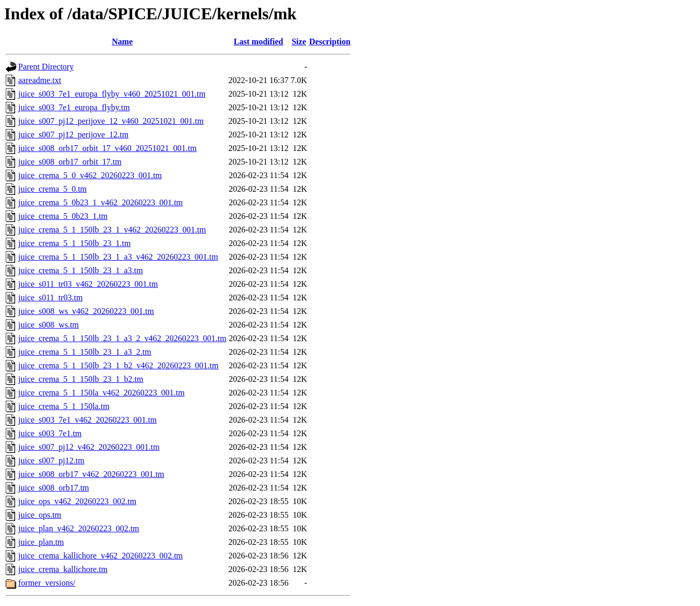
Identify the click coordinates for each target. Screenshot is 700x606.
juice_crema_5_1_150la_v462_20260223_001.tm (102, 393)
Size (299, 42)
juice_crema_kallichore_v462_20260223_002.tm (100, 556)
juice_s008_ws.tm (49, 325)
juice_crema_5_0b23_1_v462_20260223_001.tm (100, 202)
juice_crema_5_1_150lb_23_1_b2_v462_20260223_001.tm (118, 365)
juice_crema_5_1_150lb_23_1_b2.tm (81, 379)
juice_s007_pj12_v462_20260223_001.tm (89, 447)
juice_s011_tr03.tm (50, 298)
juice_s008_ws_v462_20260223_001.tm (86, 311)
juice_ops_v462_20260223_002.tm (77, 501)
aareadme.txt (40, 80)
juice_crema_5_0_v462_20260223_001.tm (90, 175)
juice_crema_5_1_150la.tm (64, 406)
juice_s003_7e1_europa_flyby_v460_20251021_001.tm (112, 94)
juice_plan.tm (41, 542)
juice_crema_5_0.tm (52, 189)
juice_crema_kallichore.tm (63, 569)
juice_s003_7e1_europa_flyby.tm (74, 107)
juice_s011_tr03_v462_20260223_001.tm (88, 284)
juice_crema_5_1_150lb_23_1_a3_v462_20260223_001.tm (118, 257)
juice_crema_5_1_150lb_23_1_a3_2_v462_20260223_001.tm (122, 338)
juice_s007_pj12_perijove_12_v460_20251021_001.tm (111, 121)
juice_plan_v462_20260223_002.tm (79, 528)
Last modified (259, 42)
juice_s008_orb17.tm (54, 488)
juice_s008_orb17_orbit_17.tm (70, 162)
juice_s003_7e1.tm (50, 433)
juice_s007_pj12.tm (51, 461)
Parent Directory (46, 67)
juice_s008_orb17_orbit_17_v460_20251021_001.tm (108, 148)
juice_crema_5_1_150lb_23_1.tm (75, 243)
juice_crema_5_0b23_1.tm (63, 216)
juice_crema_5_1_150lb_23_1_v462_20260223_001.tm (112, 230)
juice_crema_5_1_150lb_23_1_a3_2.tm (85, 352)
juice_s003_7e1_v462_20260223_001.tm (87, 420)
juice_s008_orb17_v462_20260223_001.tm (91, 474)
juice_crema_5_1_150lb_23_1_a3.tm (81, 270)
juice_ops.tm (40, 515)
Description (330, 42)
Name (122, 42)
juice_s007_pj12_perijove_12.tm (73, 135)
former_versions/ (47, 583)
